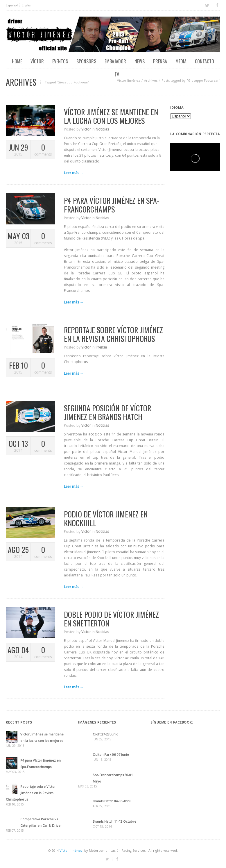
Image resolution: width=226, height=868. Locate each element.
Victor (86, 129)
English (27, 5)
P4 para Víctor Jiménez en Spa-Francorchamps (112, 205)
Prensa (160, 61)
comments (43, 150)
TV (117, 74)
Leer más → (74, 173)
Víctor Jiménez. (71, 850)
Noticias (102, 129)
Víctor (37, 61)
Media (181, 61)
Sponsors (86, 61)
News (140, 61)
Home (17, 61)
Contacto (205, 61)
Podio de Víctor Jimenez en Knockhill (106, 518)
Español (12, 5)
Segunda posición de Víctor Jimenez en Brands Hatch (107, 412)
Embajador (115, 61)
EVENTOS (60, 61)
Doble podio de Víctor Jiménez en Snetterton (111, 619)
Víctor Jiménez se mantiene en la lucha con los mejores (111, 116)
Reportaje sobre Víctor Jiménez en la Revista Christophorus (113, 334)
